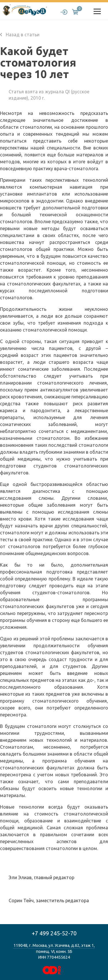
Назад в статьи (20, 35)
